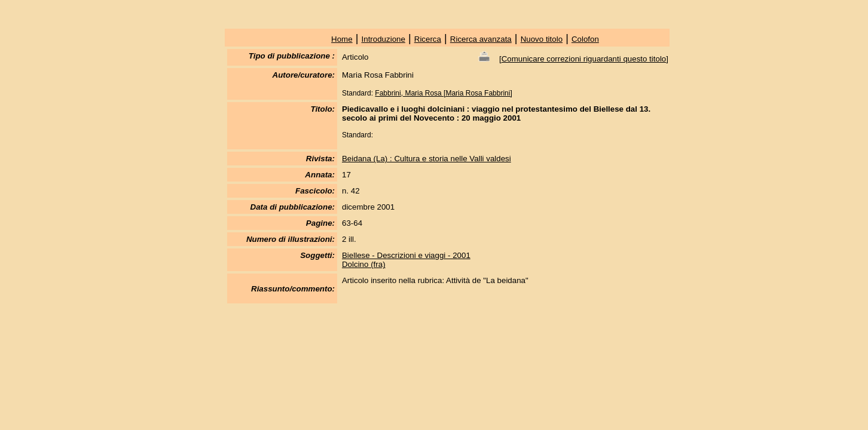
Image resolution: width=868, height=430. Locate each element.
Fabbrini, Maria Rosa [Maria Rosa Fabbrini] (443, 93)
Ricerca (428, 39)
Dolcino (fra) (364, 264)
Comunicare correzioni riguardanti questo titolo (584, 59)
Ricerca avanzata (481, 39)
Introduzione (383, 39)
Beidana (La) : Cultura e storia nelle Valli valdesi (427, 159)
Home (342, 39)
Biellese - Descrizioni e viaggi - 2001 (406, 255)
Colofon (585, 39)
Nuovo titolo (542, 39)
